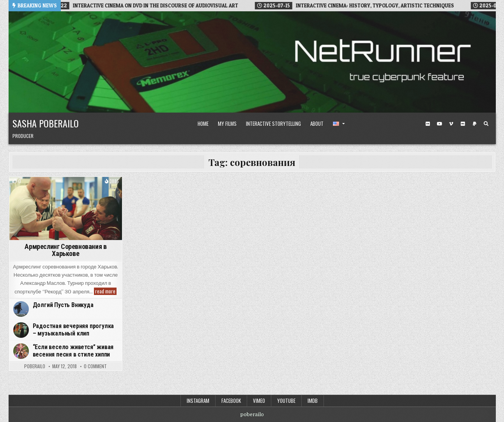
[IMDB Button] (463, 124)
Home (203, 124)
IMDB (313, 401)
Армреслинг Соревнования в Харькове (65, 250)
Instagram (198, 401)
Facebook (231, 401)
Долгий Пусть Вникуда (63, 305)
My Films (227, 124)
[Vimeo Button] (451, 124)
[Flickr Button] (428, 124)
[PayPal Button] (474, 124)
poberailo (35, 366)
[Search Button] (486, 124)
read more (106, 291)
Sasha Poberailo (46, 123)
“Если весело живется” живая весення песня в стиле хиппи (73, 351)
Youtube (286, 401)
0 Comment (95, 366)
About (317, 124)
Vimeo (259, 401)
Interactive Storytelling (273, 124)
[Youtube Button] (439, 124)
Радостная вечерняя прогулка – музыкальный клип (73, 330)
